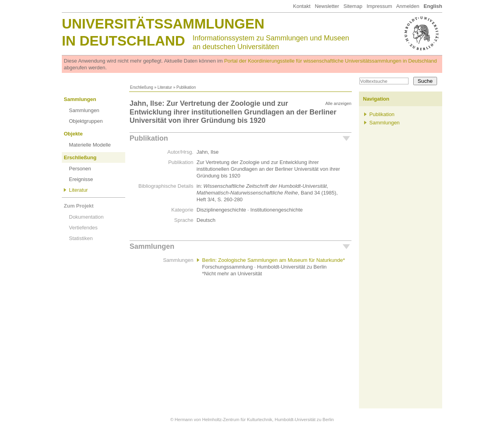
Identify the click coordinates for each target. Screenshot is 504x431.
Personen (80, 169)
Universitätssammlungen (163, 24)
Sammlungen (80, 99)
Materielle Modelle (90, 145)
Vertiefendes (83, 228)
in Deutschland (123, 41)
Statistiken (81, 238)
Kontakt (302, 6)
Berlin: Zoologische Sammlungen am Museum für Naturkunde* (274, 260)
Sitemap (353, 6)
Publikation (149, 138)
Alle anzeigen (338, 103)
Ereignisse (81, 179)
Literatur (165, 87)
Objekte (73, 134)
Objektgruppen (86, 121)
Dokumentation (86, 217)
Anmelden (408, 6)
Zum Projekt (79, 206)
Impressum (379, 6)
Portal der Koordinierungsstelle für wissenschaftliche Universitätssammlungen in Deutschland (331, 61)
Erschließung (141, 87)
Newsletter (327, 6)
